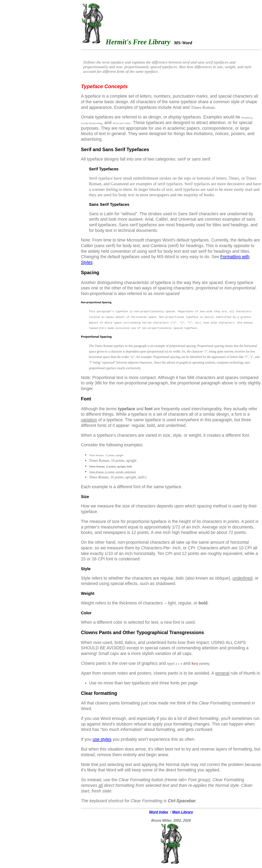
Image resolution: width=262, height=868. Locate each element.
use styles (102, 739)
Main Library (183, 812)
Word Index (159, 812)
